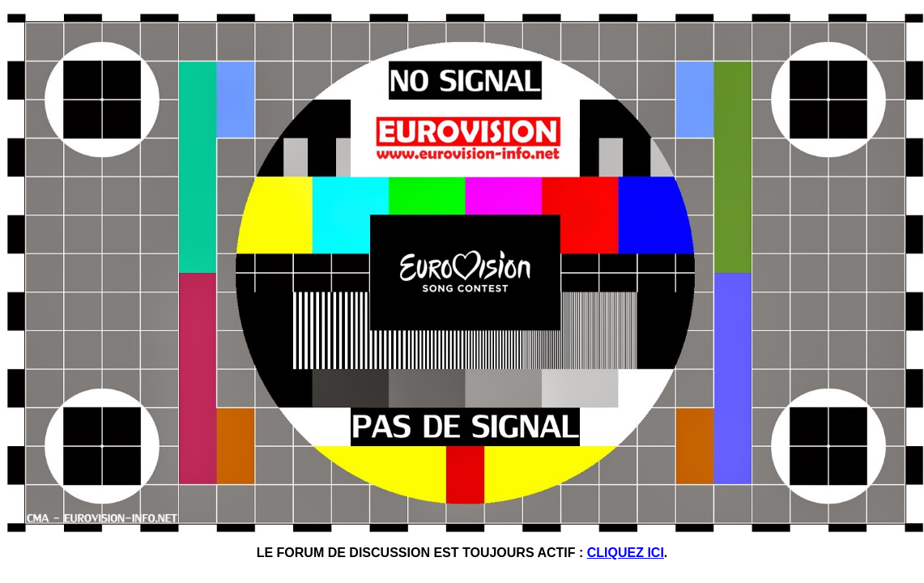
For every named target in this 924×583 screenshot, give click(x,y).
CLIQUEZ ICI (626, 553)
